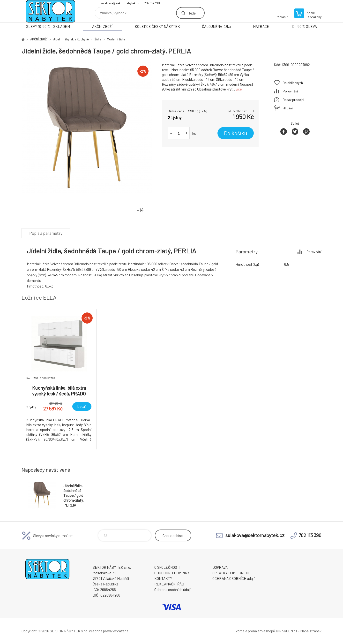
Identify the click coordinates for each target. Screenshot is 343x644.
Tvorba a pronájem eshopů (254, 631)
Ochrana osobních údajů (173, 590)
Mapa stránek (311, 631)
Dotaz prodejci (293, 100)
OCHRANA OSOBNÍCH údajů (234, 578)
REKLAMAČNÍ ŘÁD (169, 584)
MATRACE (261, 26)
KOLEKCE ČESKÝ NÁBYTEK (157, 26)
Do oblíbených (293, 83)
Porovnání (290, 91)
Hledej (192, 13)
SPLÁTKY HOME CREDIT (232, 573)
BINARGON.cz (287, 631)
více (239, 89)
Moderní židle (116, 39)
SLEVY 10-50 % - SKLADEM (48, 26)
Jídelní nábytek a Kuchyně (71, 39)
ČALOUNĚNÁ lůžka (216, 26)
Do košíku (236, 133)
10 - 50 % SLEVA (304, 26)
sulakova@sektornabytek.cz (120, 3)
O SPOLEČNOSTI (167, 567)
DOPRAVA (220, 567)
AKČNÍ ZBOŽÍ (102, 26)
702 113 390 (152, 3)
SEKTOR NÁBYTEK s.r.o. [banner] (51, 11)
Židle (98, 39)
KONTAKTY (163, 578)
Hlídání (288, 108)
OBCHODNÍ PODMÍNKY (172, 573)
